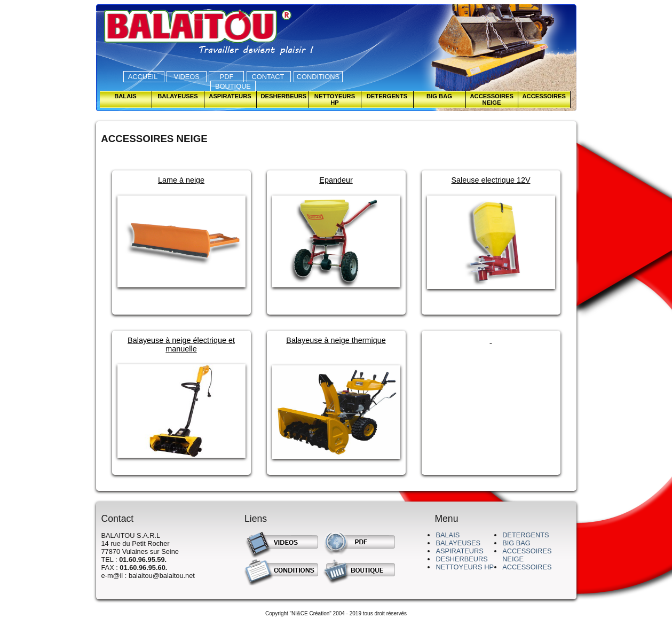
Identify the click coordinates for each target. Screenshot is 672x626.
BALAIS (448, 535)
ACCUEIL (144, 77)
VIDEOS (187, 77)
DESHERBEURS (461, 559)
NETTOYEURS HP (465, 567)
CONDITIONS (318, 77)
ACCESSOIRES (527, 567)
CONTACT (269, 77)
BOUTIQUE (233, 86)
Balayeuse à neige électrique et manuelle (181, 345)
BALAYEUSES (458, 543)
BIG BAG (516, 543)
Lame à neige (181, 180)
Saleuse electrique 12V (491, 180)
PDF (226, 77)
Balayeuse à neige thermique (336, 340)
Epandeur (336, 180)
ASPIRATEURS (459, 551)
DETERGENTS (525, 535)
